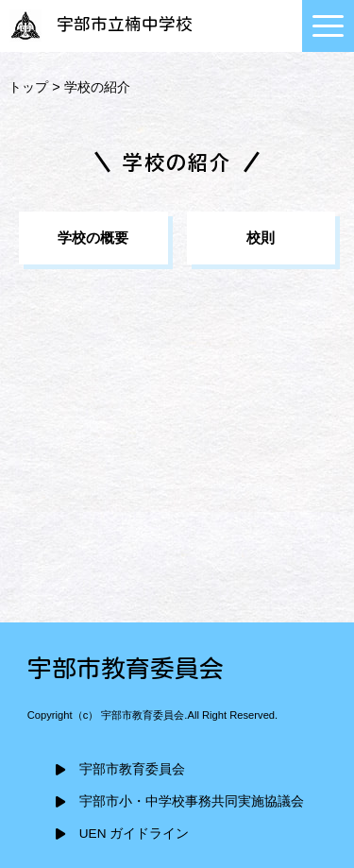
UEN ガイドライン (134, 834)
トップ (28, 87)
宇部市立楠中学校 (99, 24)
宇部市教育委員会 (132, 769)
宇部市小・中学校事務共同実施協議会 (192, 801)
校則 (261, 238)
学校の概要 (93, 238)
